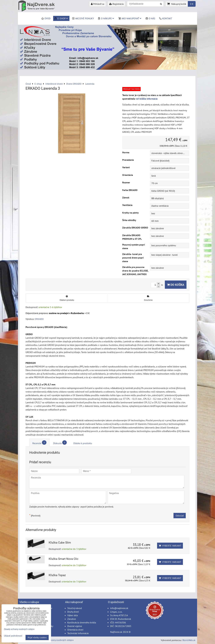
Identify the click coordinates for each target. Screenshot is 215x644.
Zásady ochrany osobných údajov (57, 640)
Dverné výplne (75, 626)
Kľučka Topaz (57, 575)
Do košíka (176, 285)
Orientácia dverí (75, 630)
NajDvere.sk (116, 632)
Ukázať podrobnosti (13, 636)
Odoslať (180, 516)
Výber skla (73, 615)
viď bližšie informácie (147, 99)
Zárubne (72, 619)
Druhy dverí (73, 612)
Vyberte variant (170, 546)
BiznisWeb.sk (189, 640)
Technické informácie (78, 633)
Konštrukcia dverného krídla (82, 622)
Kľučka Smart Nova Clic (64, 559)
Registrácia (116, 4)
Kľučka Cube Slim (60, 543)
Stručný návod (75, 608)
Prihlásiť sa (98, 4)
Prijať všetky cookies (37, 637)
